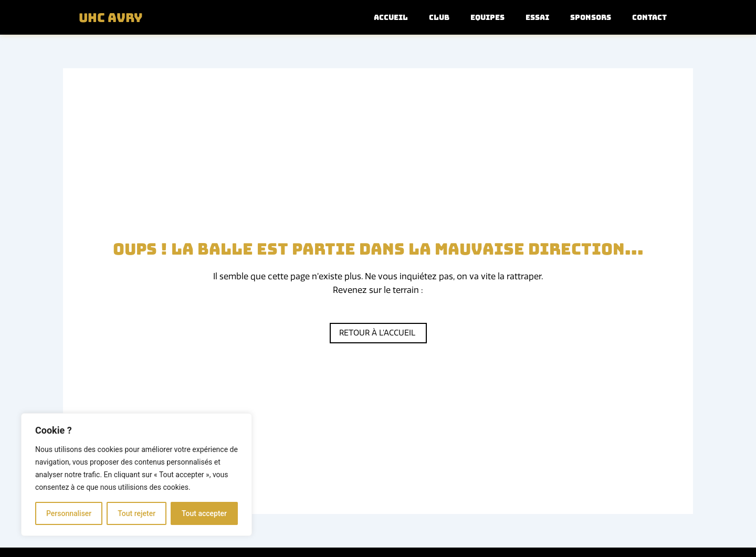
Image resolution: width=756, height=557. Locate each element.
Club (439, 17)
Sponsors (591, 17)
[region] (136, 475)
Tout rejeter (136, 513)
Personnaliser (69, 513)
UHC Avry (113, 17)
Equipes (487, 17)
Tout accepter (204, 513)
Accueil (391, 17)
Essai (537, 17)
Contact (649, 17)
